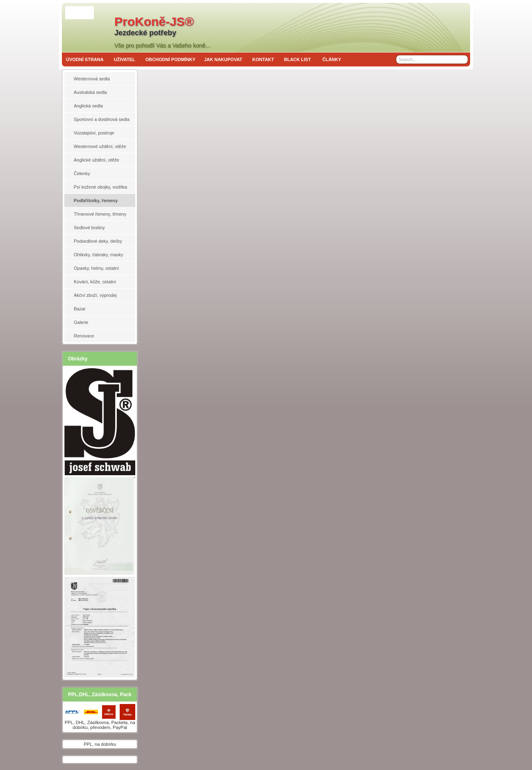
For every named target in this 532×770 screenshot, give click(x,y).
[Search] (463, 59)
